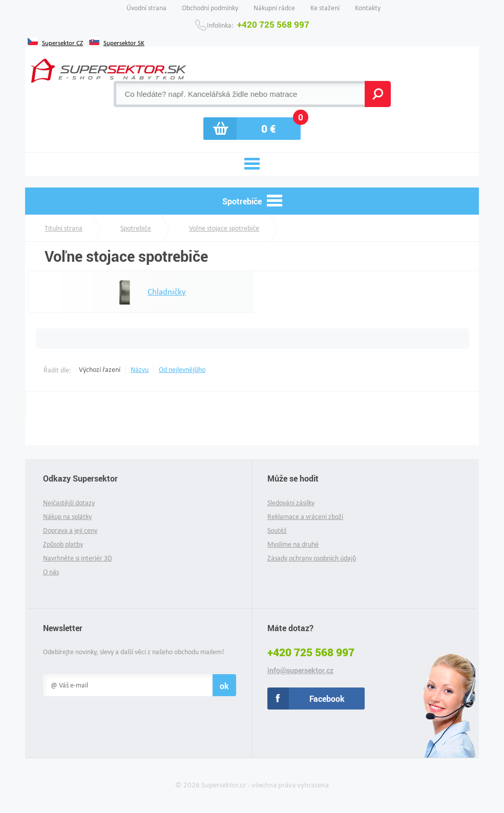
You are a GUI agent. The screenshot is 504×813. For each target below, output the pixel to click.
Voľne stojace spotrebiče (224, 228)
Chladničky (144, 292)
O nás (51, 572)
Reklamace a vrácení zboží (305, 517)
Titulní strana (64, 228)
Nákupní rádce (274, 8)
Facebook (327, 699)
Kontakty (368, 8)
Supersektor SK (124, 42)
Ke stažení (325, 8)
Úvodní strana (146, 8)
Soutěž (277, 530)
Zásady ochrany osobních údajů (312, 558)
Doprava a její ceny (70, 530)
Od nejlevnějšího (182, 370)
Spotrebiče (136, 228)
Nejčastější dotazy (69, 503)
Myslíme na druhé (293, 544)
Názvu (140, 370)
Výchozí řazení (100, 370)
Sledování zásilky (291, 503)
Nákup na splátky (67, 517)
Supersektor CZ (62, 42)
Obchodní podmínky (210, 8)
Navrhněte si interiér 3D (78, 558)
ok (224, 686)
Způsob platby (63, 544)
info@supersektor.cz (300, 671)
